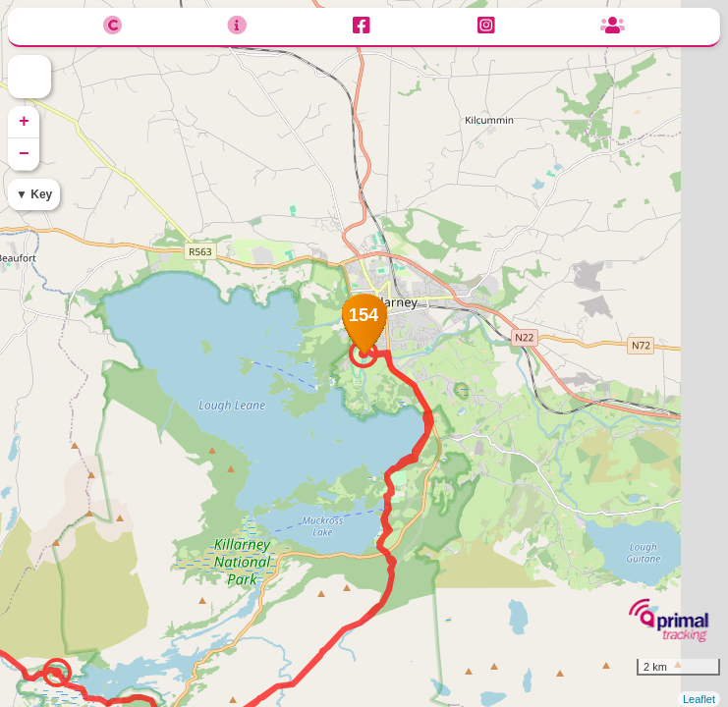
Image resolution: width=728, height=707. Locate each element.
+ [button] (24, 122)
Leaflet (699, 699)
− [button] (24, 154)
